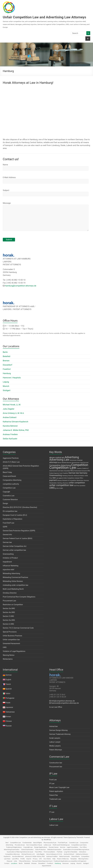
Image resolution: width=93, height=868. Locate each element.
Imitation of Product (10, 558)
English (8, 680)
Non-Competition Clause (34, 845)
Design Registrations (41, 847)
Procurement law (56, 767)
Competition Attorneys (12, 854)
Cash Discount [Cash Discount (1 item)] (84, 463)
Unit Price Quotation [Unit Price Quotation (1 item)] (80, 486)
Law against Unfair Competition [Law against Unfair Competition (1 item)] (65, 478)
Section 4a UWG (9, 612)
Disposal (10, 861)
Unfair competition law (11, 640)
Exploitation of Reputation (13, 519)
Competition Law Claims (79, 845)
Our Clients (47, 859)
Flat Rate (60, 852)
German (9, 675)
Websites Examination (54, 849)
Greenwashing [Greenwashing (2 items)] (56, 475)
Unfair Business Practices (12, 636)
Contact (7, 863)
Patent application (56, 791)
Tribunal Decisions (25, 861)
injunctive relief (8, 570)
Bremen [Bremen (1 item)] (69, 463)
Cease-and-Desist (9, 476)
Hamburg (7, 373)
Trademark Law (55, 799)
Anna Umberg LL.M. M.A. (14, 413)
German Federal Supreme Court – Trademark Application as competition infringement (59, 861)
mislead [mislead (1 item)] (77, 478)
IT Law (52, 812)
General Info (7, 535)
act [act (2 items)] (63, 458)
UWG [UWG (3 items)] (52, 488)
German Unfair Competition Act (15, 546)
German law (7, 542)
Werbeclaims (8, 659)
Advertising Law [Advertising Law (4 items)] (59, 460)
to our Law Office (56, 707)
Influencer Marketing (11, 566)
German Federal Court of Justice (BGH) (17, 538)
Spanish (9, 689)
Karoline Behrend (10, 426)
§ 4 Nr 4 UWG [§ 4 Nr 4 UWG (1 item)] (59, 488)
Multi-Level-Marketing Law (61, 845)
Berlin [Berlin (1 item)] (60, 463)
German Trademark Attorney (60, 734)
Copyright (6, 492)
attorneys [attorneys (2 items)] (53, 462)
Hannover (66, 863)
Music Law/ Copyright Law (59, 787)
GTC (41, 859)
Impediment (7, 562)
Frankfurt (7, 369)
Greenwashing (8, 554)
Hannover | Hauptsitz (12, 378)
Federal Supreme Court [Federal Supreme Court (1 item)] (56, 473)
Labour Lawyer (55, 742)
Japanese (9, 707)
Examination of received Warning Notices (76, 849)
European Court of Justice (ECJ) (15, 515)
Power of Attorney (63, 859)
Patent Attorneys (56, 750)
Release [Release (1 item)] (60, 480)
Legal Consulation (72, 847)
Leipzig (6, 382)
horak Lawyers (55, 738)
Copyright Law (28, 847)
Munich (6, 386)
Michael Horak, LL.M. (12, 405)
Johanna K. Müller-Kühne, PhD (16, 430)
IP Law (52, 784)
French (8, 684)
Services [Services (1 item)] (86, 480)
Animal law (53, 726)
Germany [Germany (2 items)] (83, 473)
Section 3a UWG (9, 608)
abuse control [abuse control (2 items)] (55, 458)
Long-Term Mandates (71, 852)
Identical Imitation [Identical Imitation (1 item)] (79, 476)
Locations (14, 863)
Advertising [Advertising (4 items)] (72, 457)
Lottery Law (47, 845)
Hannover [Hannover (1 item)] (71, 476)
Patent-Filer (54, 795)
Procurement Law (9, 601)
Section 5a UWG (9, 620)
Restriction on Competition (13, 605)
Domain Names (54, 847)
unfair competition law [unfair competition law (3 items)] (61, 485)
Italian (8, 693)
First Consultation (49, 852)
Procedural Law (20, 845)
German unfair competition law (14, 550)
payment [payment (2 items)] (53, 480)
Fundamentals (27, 843)
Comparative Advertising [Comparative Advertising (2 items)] (60, 465)
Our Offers (83, 847)
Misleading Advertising (11, 573)
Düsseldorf (7, 365)
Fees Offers (39, 852)
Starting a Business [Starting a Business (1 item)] (63, 483)
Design (5, 503)
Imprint (29, 859)
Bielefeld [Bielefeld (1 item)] (64, 463)
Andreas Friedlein (10, 434)
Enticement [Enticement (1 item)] (78, 471)
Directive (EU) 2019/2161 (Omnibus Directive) (20, 507)
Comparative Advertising (12, 480)
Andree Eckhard (10, 417)
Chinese (9, 721)
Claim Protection (40, 849)
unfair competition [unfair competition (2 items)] (77, 483)
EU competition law (10, 511)
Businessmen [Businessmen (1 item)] (76, 463)
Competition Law (9, 488)
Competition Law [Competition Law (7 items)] (63, 468)
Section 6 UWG (8, 624)
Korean (8, 717)
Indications (83, 852)
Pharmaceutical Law (50, 843)
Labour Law (54, 825)
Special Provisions (10, 632)
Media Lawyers (55, 746)
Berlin (5, 352)
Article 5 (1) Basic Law (11, 462)
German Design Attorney (58, 730)
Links (15, 861)
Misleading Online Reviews (13, 581)
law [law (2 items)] (54, 478)
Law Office (15, 859)
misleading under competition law (15, 585)
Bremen (6, 361)
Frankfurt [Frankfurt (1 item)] (66, 473)
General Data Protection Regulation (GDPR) (19, 531)
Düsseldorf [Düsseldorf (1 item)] (67, 471)
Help (54, 859)
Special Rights (38, 843)
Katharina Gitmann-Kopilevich (15, 422)
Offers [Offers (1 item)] (81, 478)
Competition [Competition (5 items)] (80, 465)
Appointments (47, 866)
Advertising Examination (12, 849)
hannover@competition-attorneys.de (64, 703)
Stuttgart (7, 390)
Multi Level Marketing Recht (13, 589)
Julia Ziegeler (9, 409)
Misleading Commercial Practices (15, 577)
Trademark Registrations (14, 847)
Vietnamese (10, 712)
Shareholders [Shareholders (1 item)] (53, 483)
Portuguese (10, 698)
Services (63, 847)
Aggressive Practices (11, 458)
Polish (8, 703)
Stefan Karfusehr (10, 439)
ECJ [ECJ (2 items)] (72, 471)
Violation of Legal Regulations (14, 651)
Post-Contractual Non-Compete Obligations (19, 597)
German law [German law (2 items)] (74, 473)
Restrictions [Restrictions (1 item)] (80, 480)
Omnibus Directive (10, 593)
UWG (5, 647)
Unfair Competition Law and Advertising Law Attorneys (44, 17)
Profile (23, 859)
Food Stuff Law (8, 523)
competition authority (11, 484)
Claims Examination (27, 849)
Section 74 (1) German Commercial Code (18, 628)
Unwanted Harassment (11, 643)
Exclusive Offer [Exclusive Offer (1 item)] (86, 471)
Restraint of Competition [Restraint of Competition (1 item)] (69, 480)
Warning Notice (9, 655)
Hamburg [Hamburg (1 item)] (65, 476)
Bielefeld (7, 356)
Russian (8, 726)
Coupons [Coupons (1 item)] (79, 468)
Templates (74, 859)
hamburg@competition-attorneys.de (21, 286)
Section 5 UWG (8, 616)
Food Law (53, 780)
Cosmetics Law (9, 496)
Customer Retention (10, 500)
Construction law (56, 763)
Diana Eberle (76, 856)
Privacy (35, 859)
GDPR (5, 527)
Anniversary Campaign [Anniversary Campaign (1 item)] (76, 460)
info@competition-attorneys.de (62, 701)
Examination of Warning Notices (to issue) (20, 852)
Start (7, 843)
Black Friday (7, 472)
